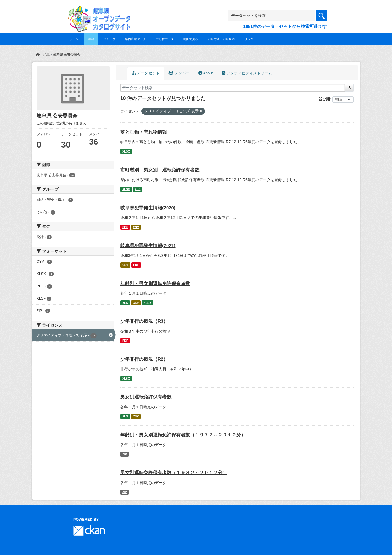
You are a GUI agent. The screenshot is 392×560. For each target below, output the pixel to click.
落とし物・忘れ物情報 (144, 132)
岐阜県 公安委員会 (67, 55)
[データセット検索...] (233, 88)
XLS (138, 189)
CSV (136, 227)
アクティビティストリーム (247, 73)
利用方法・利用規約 (221, 39)
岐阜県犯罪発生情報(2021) (148, 246)
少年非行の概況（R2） (144, 359)
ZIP (125, 454)
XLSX (126, 151)
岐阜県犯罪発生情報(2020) (148, 208)
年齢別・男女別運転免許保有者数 (155, 284)
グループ (109, 39)
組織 (91, 39)
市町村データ (165, 39)
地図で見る (191, 39)
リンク (249, 39)
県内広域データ (136, 39)
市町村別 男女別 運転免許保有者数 (160, 170)
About (206, 73)
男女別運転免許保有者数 (146, 397)
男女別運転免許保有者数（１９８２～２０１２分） (174, 473)
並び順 (324, 99)
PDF (125, 227)
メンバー (179, 73)
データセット (146, 73)
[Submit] (349, 88)
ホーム (74, 39)
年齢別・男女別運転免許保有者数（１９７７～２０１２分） (183, 435)
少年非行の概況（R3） (144, 321)
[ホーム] (38, 55)
